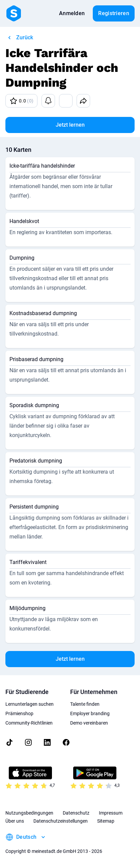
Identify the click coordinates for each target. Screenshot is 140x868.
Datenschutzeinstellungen (61, 821)
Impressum (111, 813)
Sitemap (106, 821)
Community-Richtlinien (29, 723)
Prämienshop (19, 713)
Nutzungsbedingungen (29, 813)
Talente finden (85, 704)
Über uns (15, 821)
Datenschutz (76, 813)
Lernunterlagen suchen (30, 704)
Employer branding (90, 713)
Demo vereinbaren (89, 723)
